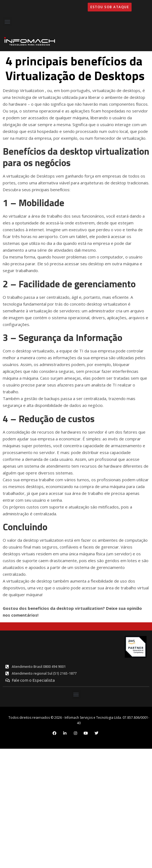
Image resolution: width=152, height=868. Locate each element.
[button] (7, 21)
